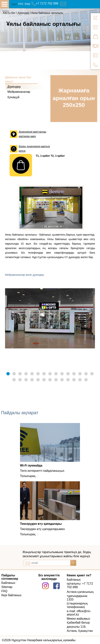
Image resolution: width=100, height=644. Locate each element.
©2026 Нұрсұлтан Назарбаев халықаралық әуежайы (39, 640)
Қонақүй (13, 97)
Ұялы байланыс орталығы (47, 13)
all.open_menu (4, 4)
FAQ (4, 591)
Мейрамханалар (19, 92)
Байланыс (8, 583)
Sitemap (7, 587)
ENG (28, 4)
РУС (21, 4)
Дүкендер (14, 87)
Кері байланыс (11, 595)
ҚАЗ (14, 4)
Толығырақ (28, 476)
